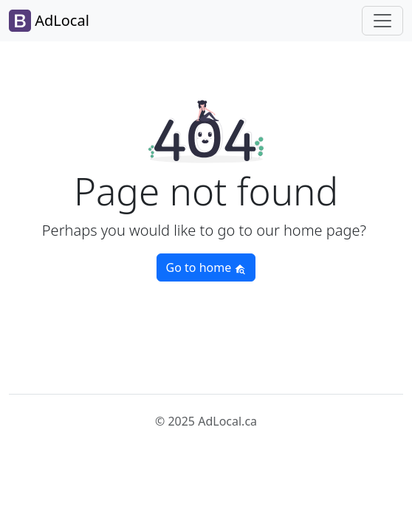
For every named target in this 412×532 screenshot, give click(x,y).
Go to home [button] (206, 267)
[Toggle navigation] (382, 21)
